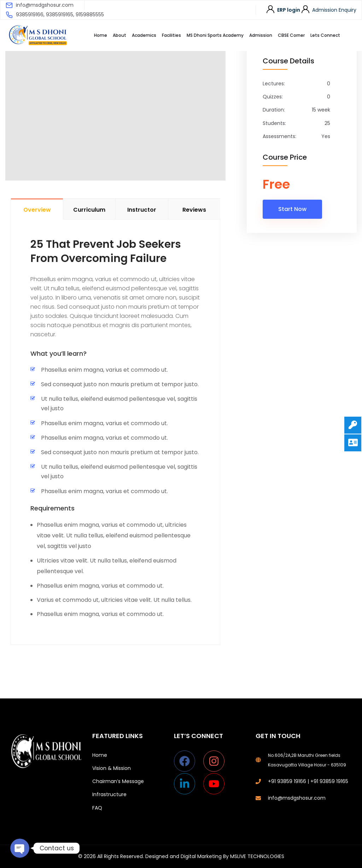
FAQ (97, 808)
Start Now (292, 209)
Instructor (142, 210)
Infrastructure (109, 794)
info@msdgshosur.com (45, 5)
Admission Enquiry (334, 10)
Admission (261, 35)
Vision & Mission (112, 768)
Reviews (194, 210)
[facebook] (188, 761)
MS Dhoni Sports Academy (215, 35)
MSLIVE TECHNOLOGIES (257, 856)
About (119, 35)
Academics (144, 35)
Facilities (171, 35)
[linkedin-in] (188, 784)
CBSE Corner (291, 35)
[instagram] (217, 761)
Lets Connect (325, 35)
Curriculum (89, 210)
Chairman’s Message (118, 781)
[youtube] (215, 784)
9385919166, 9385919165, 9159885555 (60, 15)
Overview (37, 210)
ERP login (289, 10)
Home (101, 35)
